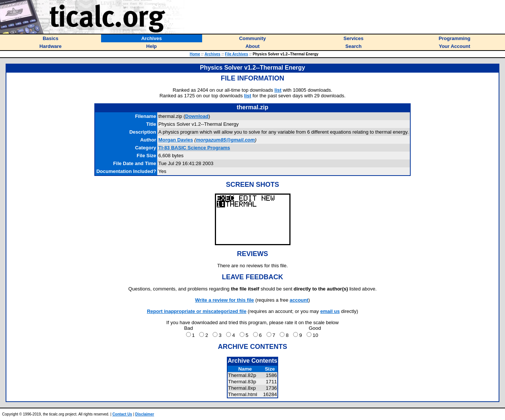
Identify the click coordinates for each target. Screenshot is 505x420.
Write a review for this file (224, 300)
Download (197, 116)
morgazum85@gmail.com (225, 140)
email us (330, 311)
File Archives (237, 54)
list (278, 90)
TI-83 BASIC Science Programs (194, 148)
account (299, 300)
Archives (212, 54)
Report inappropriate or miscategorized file (197, 311)
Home (195, 54)
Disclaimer (145, 414)
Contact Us (122, 414)
